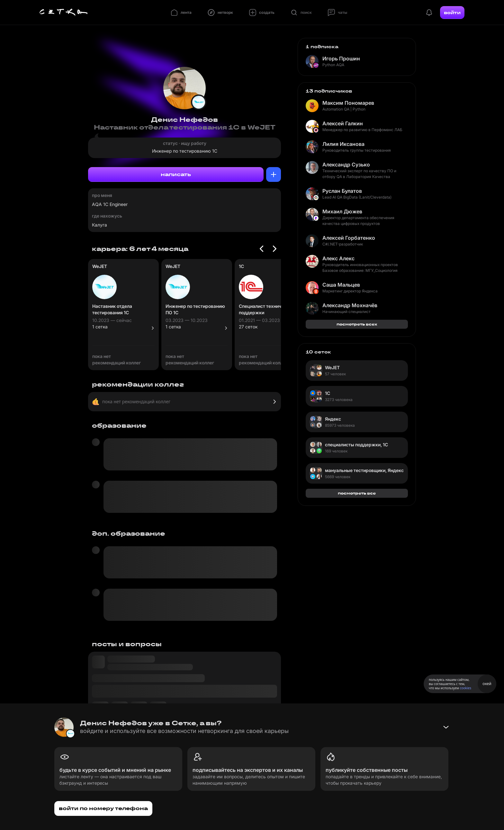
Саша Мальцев (341, 285)
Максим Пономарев (348, 103)
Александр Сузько (346, 165)
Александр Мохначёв (350, 305)
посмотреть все (357, 493)
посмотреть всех (357, 324)
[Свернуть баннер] (446, 727)
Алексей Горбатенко (349, 238)
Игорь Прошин (341, 58)
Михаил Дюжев (342, 211)
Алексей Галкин (343, 123)
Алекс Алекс (338, 258)
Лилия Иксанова (343, 144)
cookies (466, 688)
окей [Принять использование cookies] (487, 684)
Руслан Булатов (342, 191)
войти (452, 13)
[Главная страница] (64, 13)
